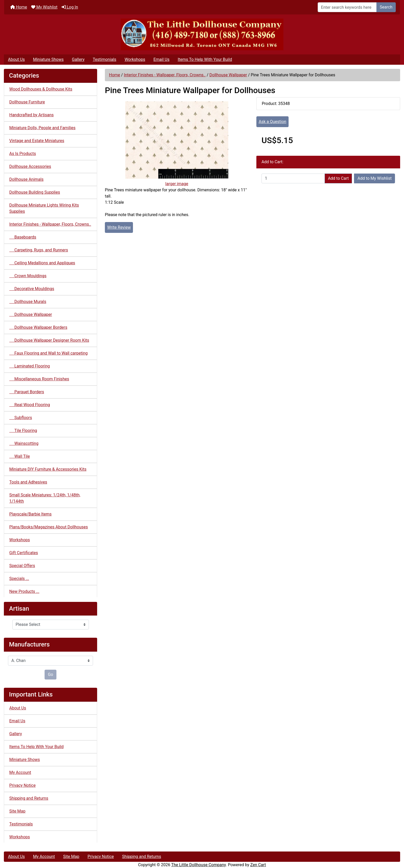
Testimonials (104, 59)
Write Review (119, 227)
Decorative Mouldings (32, 289)
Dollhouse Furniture (27, 102)
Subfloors (21, 418)
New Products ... (24, 591)
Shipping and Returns (29, 798)
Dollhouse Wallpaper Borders (38, 327)
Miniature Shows (48, 59)
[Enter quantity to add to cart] (293, 178)
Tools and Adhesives (28, 482)
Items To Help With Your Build (205, 59)
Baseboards (23, 237)
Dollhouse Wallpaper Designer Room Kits (49, 340)
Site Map (17, 811)
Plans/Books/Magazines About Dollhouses (49, 527)
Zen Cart (258, 865)
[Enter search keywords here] (347, 7)
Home (19, 7)
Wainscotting (24, 443)
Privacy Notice (22, 785)
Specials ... (19, 579)
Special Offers (22, 566)
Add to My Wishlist (374, 178)
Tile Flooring (23, 431)
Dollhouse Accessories (30, 166)
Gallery (78, 59)
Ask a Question (272, 122)
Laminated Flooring (30, 366)
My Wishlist (44, 7)
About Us (16, 59)
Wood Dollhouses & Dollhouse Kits (41, 89)
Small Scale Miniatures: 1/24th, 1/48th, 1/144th (45, 498)
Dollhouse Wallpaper (228, 75)
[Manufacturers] (50, 661)
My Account (20, 772)
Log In (70, 7)
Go (50, 674)
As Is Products (23, 154)
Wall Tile (20, 456)
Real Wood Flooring (30, 405)
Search (386, 7)
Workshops (135, 59)
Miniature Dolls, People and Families (42, 128)
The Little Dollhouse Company (198, 865)
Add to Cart (338, 178)
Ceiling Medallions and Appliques (42, 263)
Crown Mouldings (28, 276)
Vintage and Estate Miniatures (37, 141)
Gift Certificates (24, 553)
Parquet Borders (27, 392)
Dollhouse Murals (28, 302)
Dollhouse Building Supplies (35, 192)
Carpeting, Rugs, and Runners (39, 250)
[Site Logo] (202, 34)
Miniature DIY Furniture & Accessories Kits (48, 469)
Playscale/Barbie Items (30, 514)
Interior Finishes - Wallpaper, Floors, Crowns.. (165, 75)
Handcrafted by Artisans (31, 115)
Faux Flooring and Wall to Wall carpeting (48, 353)
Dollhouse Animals (26, 179)
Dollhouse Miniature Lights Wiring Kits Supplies (44, 208)
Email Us (161, 59)
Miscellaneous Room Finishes (39, 379)
